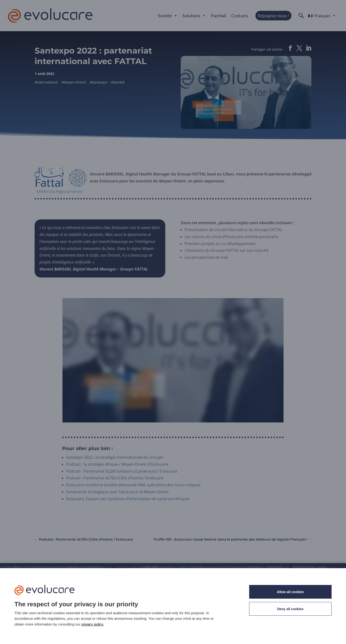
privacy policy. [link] (93, 624)
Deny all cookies (290, 609)
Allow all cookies (290, 592)
